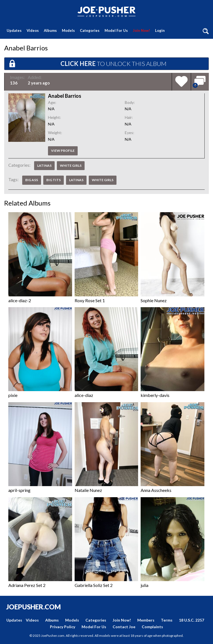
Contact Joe (124, 627)
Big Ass (32, 180)
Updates (14, 30)
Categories (90, 30)
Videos (33, 30)
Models (68, 30)
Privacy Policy (63, 627)
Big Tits (54, 180)
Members (146, 620)
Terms (167, 620)
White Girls (71, 166)
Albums (50, 30)
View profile (63, 151)
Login (160, 30)
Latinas (44, 166)
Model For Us (116, 30)
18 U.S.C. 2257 (192, 620)
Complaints (152, 627)
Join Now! (141, 30)
